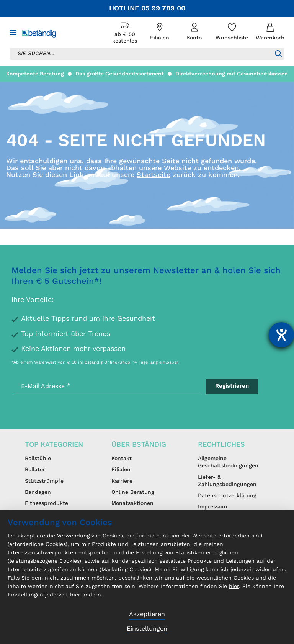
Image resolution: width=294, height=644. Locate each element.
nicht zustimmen (67, 578)
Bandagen (38, 492)
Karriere (122, 481)
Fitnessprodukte (47, 503)
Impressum (212, 507)
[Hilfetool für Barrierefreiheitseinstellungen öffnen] (281, 335)
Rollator (35, 470)
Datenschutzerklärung (227, 496)
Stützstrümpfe (44, 481)
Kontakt (122, 459)
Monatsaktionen (132, 503)
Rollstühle (38, 459)
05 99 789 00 (163, 8)
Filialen (121, 470)
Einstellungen (147, 629)
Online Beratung (133, 492)
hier (234, 587)
